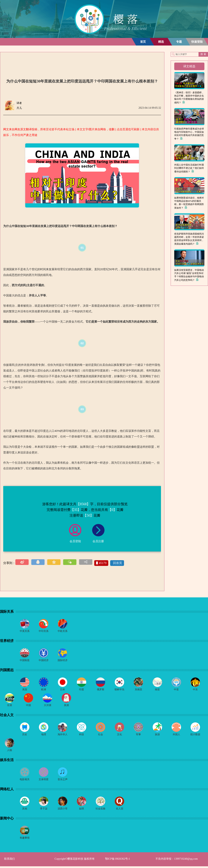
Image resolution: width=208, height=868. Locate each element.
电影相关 (25, 781)
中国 (28, 706)
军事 (138, 735)
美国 (25, 690)
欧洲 (44, 690)
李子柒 (44, 810)
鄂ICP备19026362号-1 (117, 861)
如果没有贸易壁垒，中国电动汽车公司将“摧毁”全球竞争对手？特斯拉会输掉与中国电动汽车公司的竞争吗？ (189, 275)
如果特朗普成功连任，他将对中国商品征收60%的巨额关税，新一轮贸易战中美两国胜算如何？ (189, 203)
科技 (82, 735)
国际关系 (7, 612)
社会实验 (100, 810)
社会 (100, 735)
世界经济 (7, 641)
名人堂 (119, 810)
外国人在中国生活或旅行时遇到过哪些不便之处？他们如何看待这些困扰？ (189, 168)
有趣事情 (25, 839)
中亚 (176, 690)
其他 (25, 810)
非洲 (9, 706)
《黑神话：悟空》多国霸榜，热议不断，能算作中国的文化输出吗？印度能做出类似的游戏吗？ (189, 98)
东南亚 (138, 690)
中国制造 (25, 661)
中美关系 (25, 631)
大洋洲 (47, 706)
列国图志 (7, 670)
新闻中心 (7, 820)
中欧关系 (63, 631)
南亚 (157, 690)
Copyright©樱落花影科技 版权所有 (75, 861)
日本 (63, 690)
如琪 (82, 810)
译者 (19, 103)
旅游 (157, 735)
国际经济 (63, 661)
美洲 (66, 706)
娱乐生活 (7, 761)
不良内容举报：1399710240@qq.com (177, 861)
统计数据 (195, 735)
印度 (82, 690)
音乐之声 (63, 781)
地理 (44, 735)
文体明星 (44, 781)
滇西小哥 (63, 810)
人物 (9, 751)
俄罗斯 (100, 690)
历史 (25, 735)
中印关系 (44, 631)
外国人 (176, 735)
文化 (119, 735)
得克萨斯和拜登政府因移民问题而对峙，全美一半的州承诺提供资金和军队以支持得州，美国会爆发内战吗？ (189, 239)
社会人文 (7, 716)
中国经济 (44, 661)
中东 (195, 690)
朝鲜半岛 (119, 690)
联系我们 (9, 861)
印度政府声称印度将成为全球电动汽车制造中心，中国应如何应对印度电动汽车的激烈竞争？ (189, 134)
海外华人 (63, 735)
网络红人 (7, 790)
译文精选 (189, 66)
